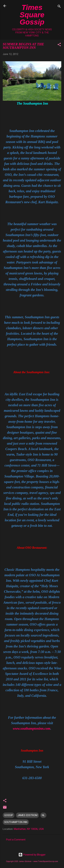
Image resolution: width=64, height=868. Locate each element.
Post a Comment (16, 840)
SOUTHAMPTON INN (16, 822)
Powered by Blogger (32, 855)
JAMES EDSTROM (27, 815)
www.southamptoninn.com (31, 728)
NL (43, 815)
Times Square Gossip (32, 15)
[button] (59, 45)
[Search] (59, 7)
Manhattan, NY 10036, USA (29, 829)
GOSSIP (9, 815)
